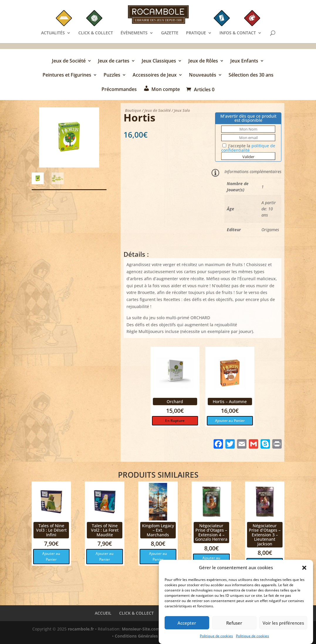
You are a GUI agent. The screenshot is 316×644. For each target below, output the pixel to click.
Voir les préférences (283, 624)
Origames (270, 230)
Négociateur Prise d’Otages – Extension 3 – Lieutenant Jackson (265, 535)
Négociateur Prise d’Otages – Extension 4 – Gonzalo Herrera (211, 532)
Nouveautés (203, 75)
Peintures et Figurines (67, 75)
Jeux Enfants (244, 61)
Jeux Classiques (159, 61)
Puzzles (112, 75)
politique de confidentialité (248, 148)
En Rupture (175, 421)
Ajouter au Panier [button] (230, 421)
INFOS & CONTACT (238, 33)
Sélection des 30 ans (251, 75)
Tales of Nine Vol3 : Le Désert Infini (51, 530)
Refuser (234, 624)
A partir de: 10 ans (269, 209)
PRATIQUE (196, 33)
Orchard (175, 402)
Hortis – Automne (230, 402)
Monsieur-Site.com (141, 629)
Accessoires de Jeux (155, 75)
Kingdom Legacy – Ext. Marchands (158, 530)
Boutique (133, 110)
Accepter (187, 624)
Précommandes (119, 90)
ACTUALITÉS (53, 33)
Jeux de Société (69, 61)
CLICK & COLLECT (96, 33)
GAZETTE (170, 33)
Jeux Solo (182, 110)
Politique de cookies (216, 637)
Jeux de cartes (114, 61)
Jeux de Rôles (203, 61)
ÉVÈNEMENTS (134, 33)
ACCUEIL (103, 613)
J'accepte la (248, 148)
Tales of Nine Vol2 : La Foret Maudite (105, 530)
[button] (304, 569)
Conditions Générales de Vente (146, 636)
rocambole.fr (81, 629)
